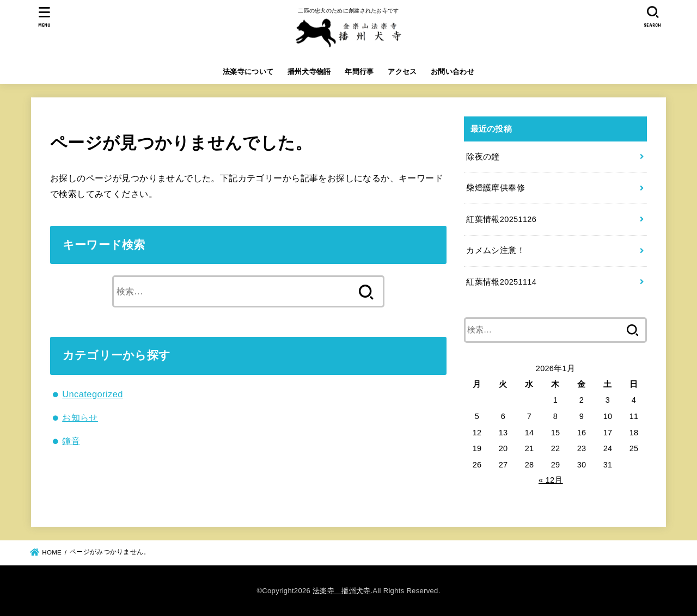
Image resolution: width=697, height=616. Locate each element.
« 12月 (551, 480)
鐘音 (71, 441)
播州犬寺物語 (309, 72)
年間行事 (359, 72)
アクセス (402, 72)
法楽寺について (248, 72)
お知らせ (80, 417)
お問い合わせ (453, 72)
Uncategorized (93, 394)
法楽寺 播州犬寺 (341, 591)
